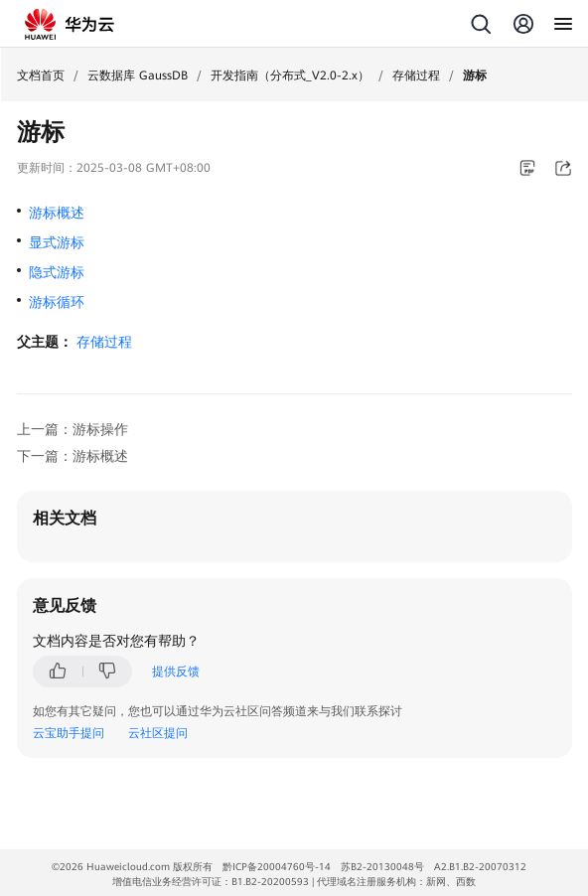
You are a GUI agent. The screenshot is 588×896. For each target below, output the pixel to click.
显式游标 (57, 242)
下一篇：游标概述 (73, 456)
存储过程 (416, 75)
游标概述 (57, 213)
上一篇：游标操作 (73, 429)
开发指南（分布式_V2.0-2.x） (290, 75)
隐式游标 (57, 272)
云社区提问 (158, 733)
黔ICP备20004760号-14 (277, 867)
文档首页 (41, 75)
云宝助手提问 (69, 733)
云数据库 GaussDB (138, 75)
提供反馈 (176, 672)
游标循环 (57, 302)
